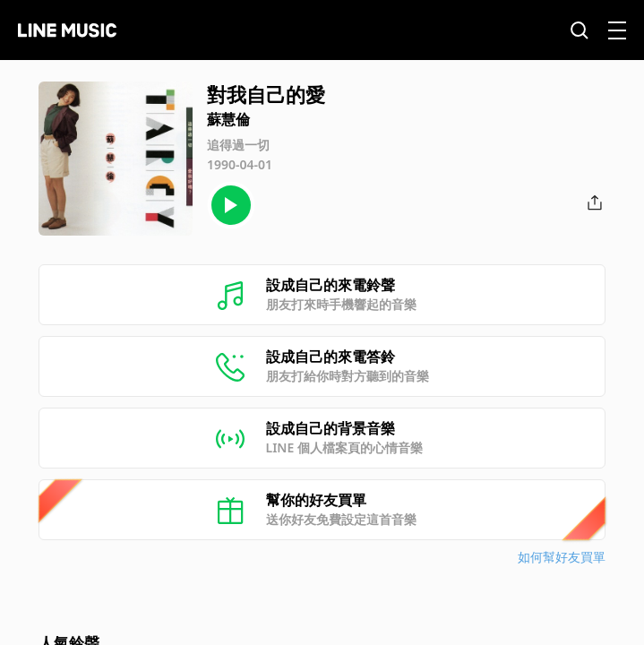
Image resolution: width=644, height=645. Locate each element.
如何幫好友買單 (562, 557)
